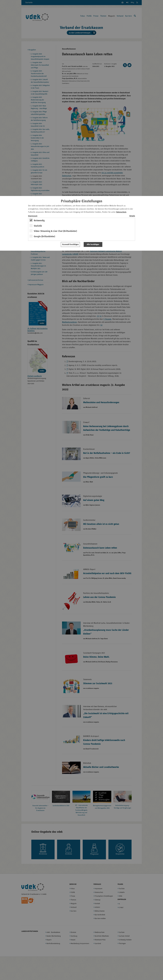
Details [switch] (132, 216)
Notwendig (39, 221)
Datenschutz (121, 212)
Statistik (38, 226)
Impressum (33, 216)
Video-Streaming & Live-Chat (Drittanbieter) (55, 231)
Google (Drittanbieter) (44, 236)
